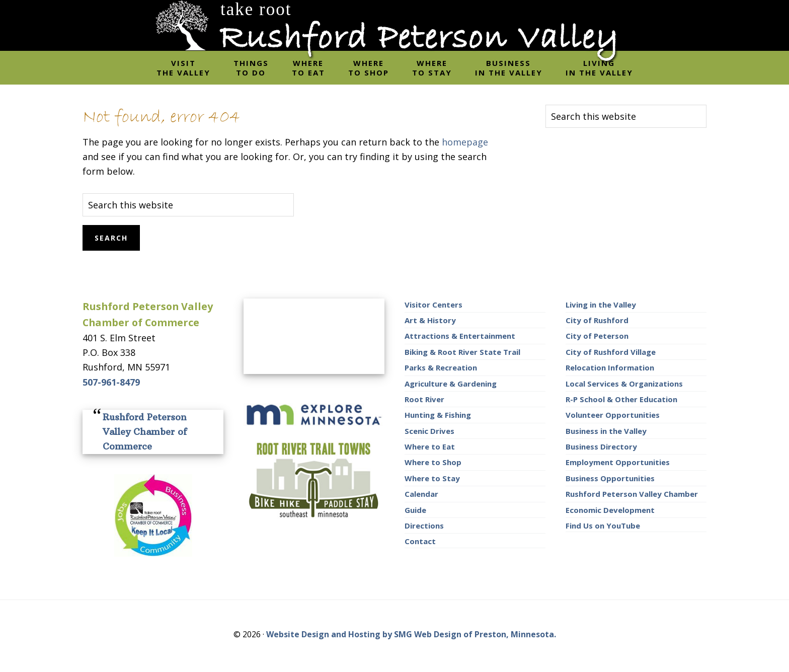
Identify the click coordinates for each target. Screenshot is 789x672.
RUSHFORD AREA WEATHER (314, 336)
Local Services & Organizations (624, 384)
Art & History (430, 320)
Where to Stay (432, 478)
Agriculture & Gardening (451, 384)
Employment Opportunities (618, 462)
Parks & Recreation (441, 367)
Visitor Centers (433, 305)
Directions (424, 526)
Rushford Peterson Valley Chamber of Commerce (145, 432)
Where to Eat (430, 446)
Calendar (421, 494)
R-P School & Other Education (621, 399)
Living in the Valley (601, 305)
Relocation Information (610, 367)
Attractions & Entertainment (460, 336)
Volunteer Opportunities (613, 415)
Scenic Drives (429, 431)
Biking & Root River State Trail (462, 352)
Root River (424, 399)
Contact (420, 541)
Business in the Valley (606, 431)
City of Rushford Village (611, 352)
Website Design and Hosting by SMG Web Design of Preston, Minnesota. (411, 634)
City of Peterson (597, 336)
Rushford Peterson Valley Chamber (632, 494)
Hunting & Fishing (438, 415)
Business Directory (601, 446)
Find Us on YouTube (603, 526)
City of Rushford (597, 320)
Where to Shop (433, 462)
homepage (465, 142)
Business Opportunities (610, 478)
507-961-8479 (111, 382)
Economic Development (610, 510)
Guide (415, 510)
